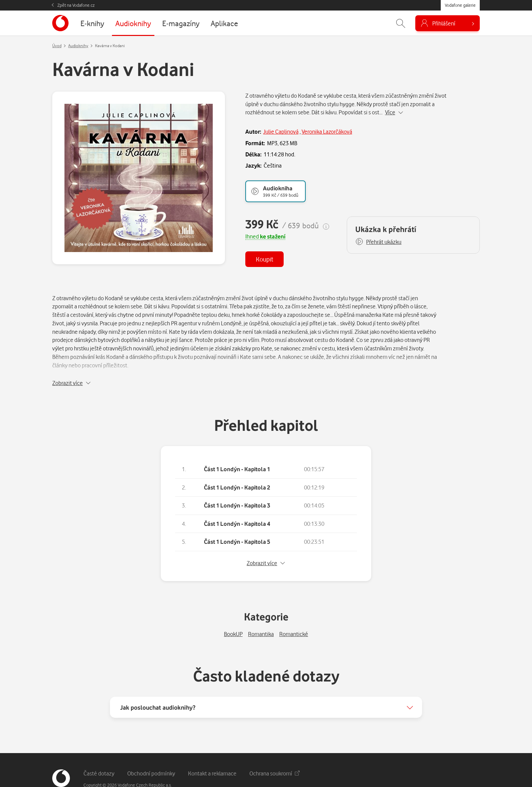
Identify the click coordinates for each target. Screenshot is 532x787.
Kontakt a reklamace (212, 756)
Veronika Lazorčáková (327, 131)
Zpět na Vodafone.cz (76, 5)
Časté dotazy (99, 756)
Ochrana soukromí (274, 756)
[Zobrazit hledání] (401, 23)
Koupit (264, 259)
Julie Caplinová (281, 131)
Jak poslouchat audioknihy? (158, 690)
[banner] (60, 23)
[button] (378, 242)
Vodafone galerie (460, 5)
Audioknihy (78, 46)
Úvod (57, 46)
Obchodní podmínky (151, 756)
